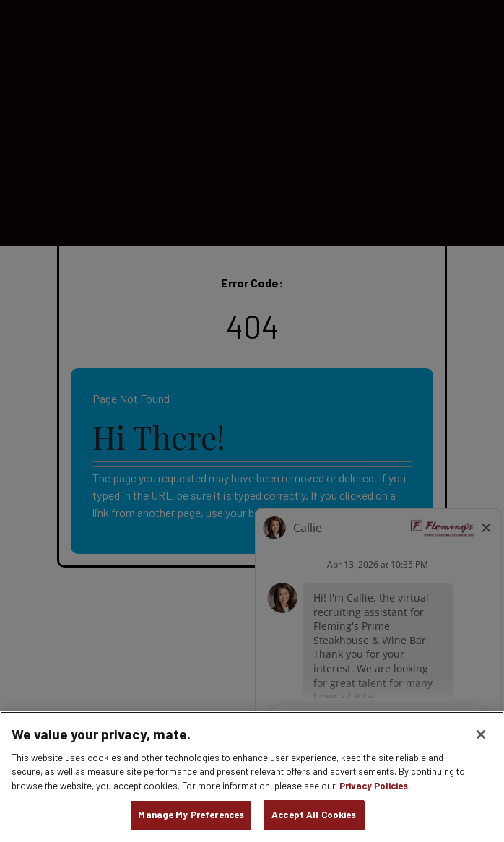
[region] (252, 777)
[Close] (481, 734)
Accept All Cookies (314, 815)
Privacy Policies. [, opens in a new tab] (375, 786)
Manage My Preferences (191, 815)
